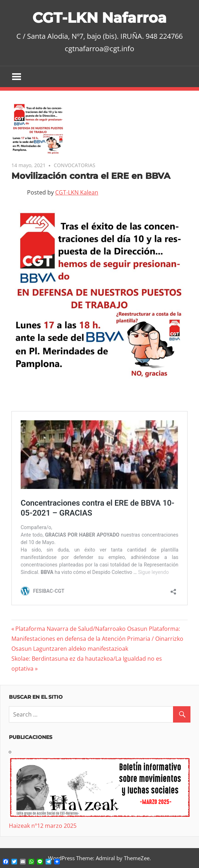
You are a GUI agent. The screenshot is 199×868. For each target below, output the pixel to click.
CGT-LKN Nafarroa (99, 18)
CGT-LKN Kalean (77, 192)
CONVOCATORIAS (75, 165)
